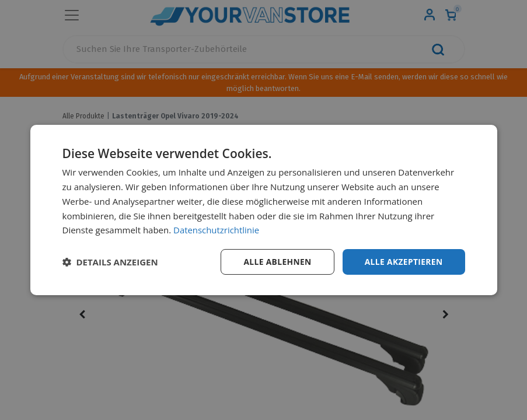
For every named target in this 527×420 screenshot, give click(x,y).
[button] (110, 262)
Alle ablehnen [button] (275, 262)
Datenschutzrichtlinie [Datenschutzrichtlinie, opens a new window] (217, 230)
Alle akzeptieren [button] (403, 262)
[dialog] (264, 210)
